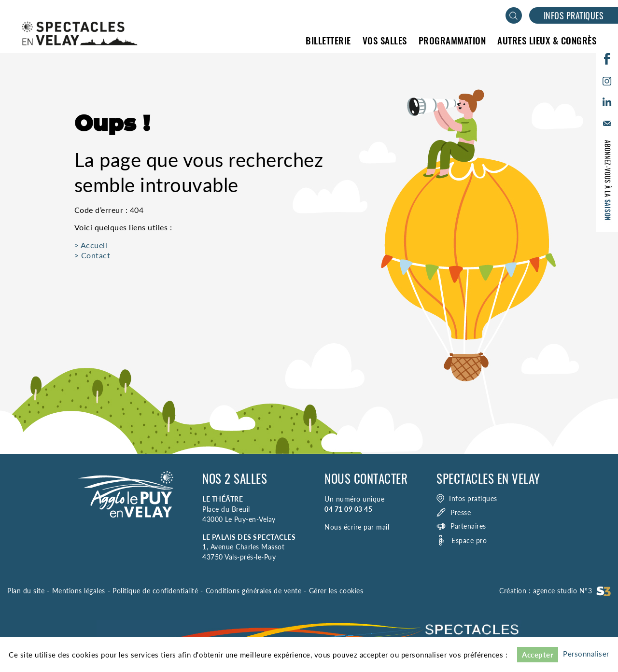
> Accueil (91, 245)
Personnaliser (586, 654)
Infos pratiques (574, 15)
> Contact (92, 255)
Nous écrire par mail (357, 527)
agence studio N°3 (572, 591)
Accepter (538, 655)
